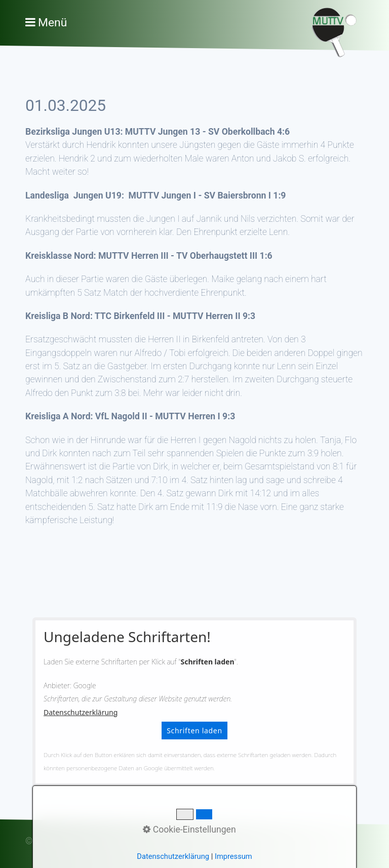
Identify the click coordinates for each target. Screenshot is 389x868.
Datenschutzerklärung (81, 712)
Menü (52, 23)
